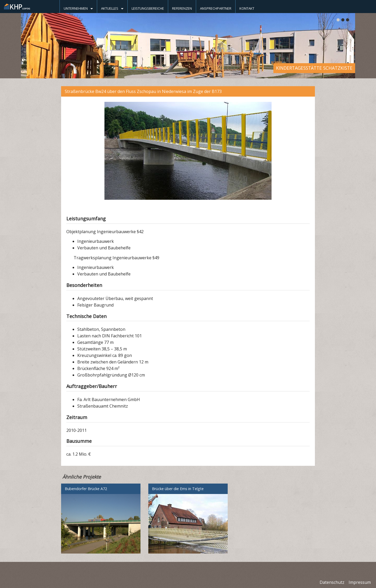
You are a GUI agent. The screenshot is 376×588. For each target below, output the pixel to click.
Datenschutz (332, 582)
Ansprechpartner (216, 8)
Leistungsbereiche (148, 8)
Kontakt (247, 8)
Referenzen (182, 8)
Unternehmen (76, 8)
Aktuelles (110, 8)
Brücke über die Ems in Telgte (178, 489)
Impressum (360, 582)
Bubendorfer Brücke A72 (86, 489)
